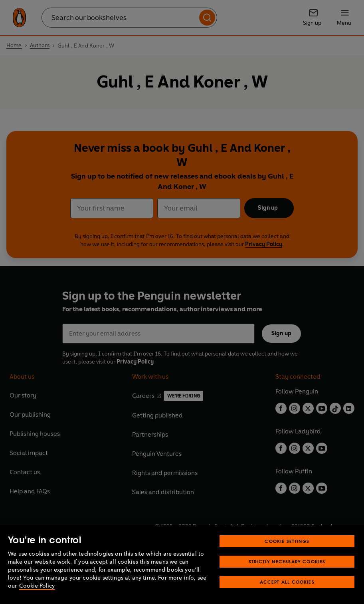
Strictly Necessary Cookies (287, 569)
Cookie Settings (287, 548)
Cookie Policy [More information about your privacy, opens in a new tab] (37, 593)
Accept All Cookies (287, 589)
